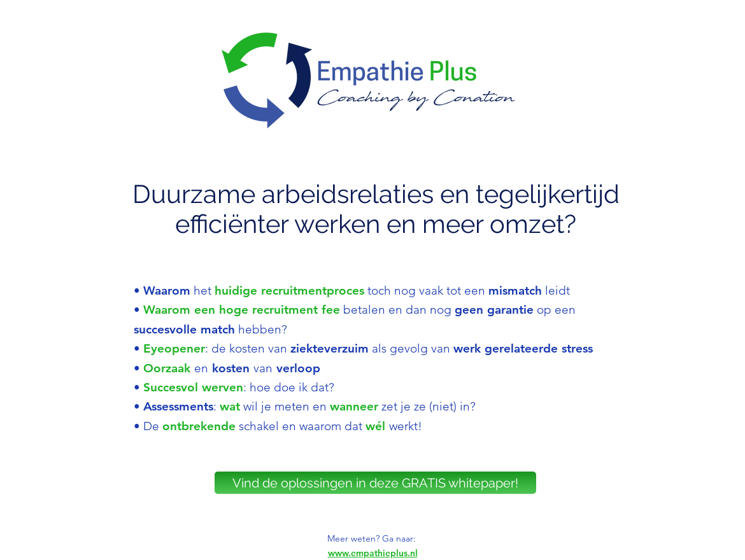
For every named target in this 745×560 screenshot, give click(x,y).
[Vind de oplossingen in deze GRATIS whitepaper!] (375, 483)
